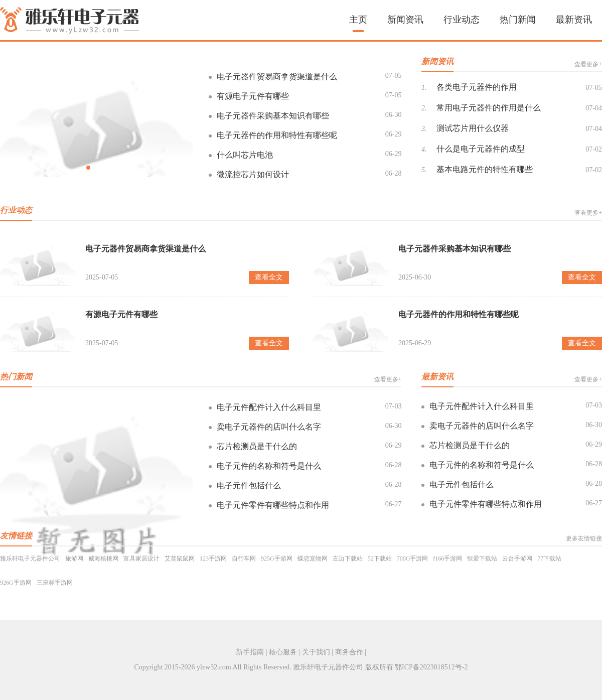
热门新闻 (518, 20)
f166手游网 (447, 558)
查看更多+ (588, 64)
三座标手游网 (55, 583)
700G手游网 (413, 558)
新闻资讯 (405, 20)
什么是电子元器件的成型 (481, 149)
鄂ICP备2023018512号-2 (431, 667)
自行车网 (244, 558)
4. (424, 149)
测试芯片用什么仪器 (473, 128)
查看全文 (269, 277)
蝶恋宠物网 (313, 558)
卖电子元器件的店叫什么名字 (269, 427)
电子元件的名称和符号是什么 (269, 466)
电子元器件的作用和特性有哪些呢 (277, 135)
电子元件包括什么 (249, 485)
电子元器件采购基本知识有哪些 (273, 116)
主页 (358, 20)
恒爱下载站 (482, 558)
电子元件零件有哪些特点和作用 (273, 505)
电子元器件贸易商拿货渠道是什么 (277, 77)
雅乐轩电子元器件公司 (30, 558)
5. (424, 170)
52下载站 (380, 558)
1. (424, 88)
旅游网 (74, 558)
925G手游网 (277, 558)
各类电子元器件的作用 (477, 87)
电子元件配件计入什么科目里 (269, 407)
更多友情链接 (584, 538)
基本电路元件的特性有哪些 (485, 169)
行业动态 (462, 20)
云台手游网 (517, 558)
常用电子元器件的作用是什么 (489, 108)
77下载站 (549, 558)
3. (424, 129)
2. (424, 108)
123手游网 (213, 558)
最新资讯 (574, 20)
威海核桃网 (103, 558)
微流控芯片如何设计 (253, 174)
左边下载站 (348, 558)
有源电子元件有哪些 (253, 96)
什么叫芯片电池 (245, 155)
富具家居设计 (141, 558)
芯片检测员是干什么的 (257, 446)
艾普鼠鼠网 (180, 558)
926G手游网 (16, 583)
